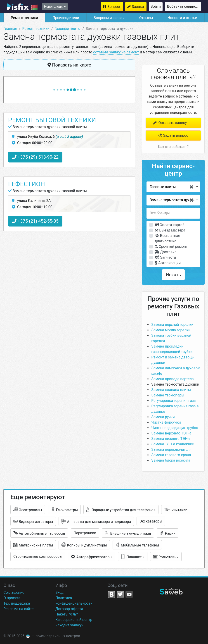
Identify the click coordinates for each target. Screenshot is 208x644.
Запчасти (165, 257)
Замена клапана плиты (171, 390)
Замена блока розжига (171, 460)
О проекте (12, 598)
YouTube (129, 594)
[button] (173, 187)
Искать (173, 275)
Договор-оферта (69, 609)
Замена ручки (163, 417)
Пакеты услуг (67, 614)
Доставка (165, 252)
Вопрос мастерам (115, 7)
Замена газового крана (171, 455)
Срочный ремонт (171, 247)
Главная (10, 29)
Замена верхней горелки (172, 325)
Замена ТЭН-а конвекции (173, 444)
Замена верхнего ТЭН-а (171, 433)
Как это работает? (173, 147)
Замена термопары (168, 395)
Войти (156, 6)
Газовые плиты (67, 29)
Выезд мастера (170, 230)
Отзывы (146, 18)
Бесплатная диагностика (167, 238)
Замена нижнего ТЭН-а (171, 439)
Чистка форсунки (166, 422)
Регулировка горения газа (173, 401)
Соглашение (14, 593)
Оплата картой (170, 225)
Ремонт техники (24, 18)
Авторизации (168, 263)
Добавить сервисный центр (184, 6)
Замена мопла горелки (171, 330)
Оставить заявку (169, 123)
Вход (59, 593)
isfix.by (22, 7)
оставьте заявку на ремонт (116, 52)
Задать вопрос (173, 135)
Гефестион (27, 184)
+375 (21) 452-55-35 (35, 221)
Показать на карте (69, 65)
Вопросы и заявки (109, 18)
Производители (66, 18)
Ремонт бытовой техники (52, 120)
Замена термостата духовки (175, 384)
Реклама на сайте (18, 609)
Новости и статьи (182, 18)
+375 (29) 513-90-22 (35, 157)
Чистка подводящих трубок (175, 428)
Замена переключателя (171, 450)
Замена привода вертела (172, 379)
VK (111, 594)
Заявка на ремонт (139, 7)
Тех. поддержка (17, 603)
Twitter (120, 594)
